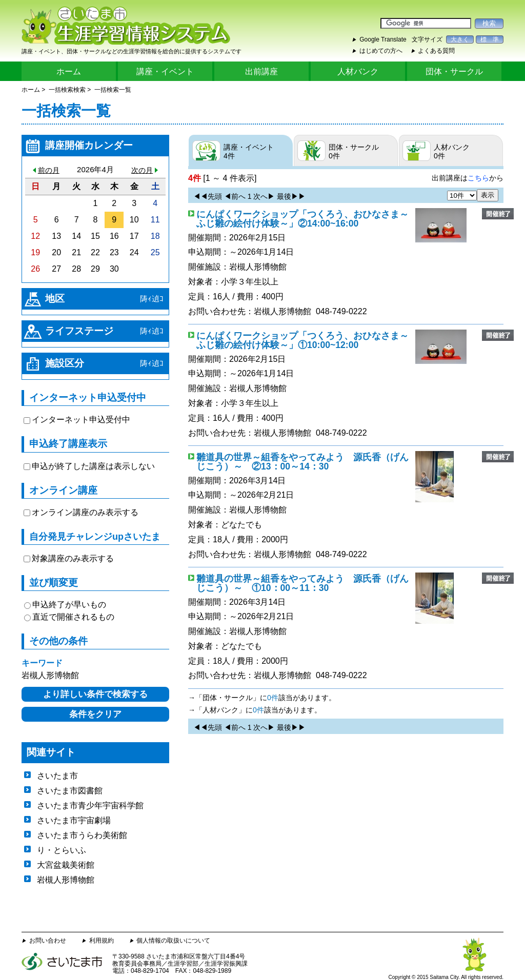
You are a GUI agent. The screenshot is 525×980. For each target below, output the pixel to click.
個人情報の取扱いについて (173, 941)
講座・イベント (165, 72)
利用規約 (102, 941)
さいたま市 (57, 776)
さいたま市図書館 (70, 791)
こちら (478, 178)
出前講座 (261, 72)
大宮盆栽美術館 (66, 865)
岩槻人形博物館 (258, 267)
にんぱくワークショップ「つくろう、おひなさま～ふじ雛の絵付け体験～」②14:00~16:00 (302, 219)
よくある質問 (436, 51)
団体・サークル (454, 72)
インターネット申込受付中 (81, 420)
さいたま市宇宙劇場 (74, 820)
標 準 (490, 39)
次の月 (142, 170)
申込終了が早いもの (69, 605)
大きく (460, 39)
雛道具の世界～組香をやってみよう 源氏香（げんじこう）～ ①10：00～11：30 (302, 583)
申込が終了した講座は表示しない (93, 466)
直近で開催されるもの (73, 617)
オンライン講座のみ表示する (85, 512)
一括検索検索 (67, 90)
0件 (273, 698)
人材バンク (358, 72)
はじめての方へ (381, 51)
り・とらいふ (62, 850)
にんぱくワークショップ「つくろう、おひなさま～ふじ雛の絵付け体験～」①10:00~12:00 (302, 340)
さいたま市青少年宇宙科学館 (90, 805)
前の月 (49, 170)
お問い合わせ (48, 941)
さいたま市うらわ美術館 (82, 835)
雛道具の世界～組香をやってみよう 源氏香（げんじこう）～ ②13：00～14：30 (302, 462)
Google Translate (383, 39)
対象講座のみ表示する (73, 558)
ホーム (69, 72)
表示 (488, 195)
